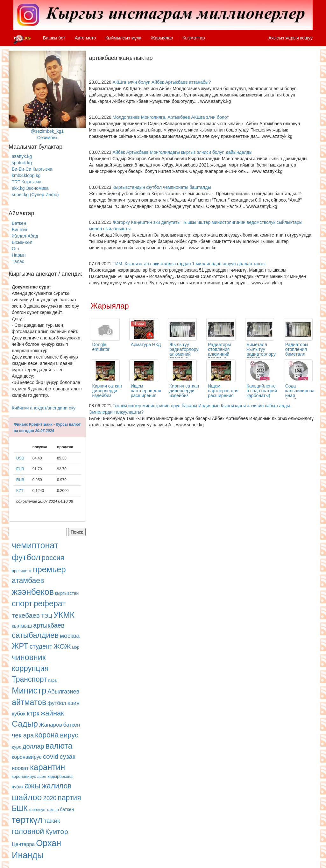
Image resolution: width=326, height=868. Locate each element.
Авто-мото (85, 38)
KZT (20, 491)
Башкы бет (54, 38)
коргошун (37, 810)
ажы (33, 786)
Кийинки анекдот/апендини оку (44, 408)
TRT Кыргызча (27, 182)
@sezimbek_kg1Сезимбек (47, 95)
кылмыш (22, 626)
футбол (26, 557)
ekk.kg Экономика (30, 188)
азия (74, 703)
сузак (67, 757)
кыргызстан (67, 593)
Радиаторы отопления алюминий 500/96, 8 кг (220, 352)
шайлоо (27, 797)
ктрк (33, 713)
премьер (49, 569)
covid (50, 756)
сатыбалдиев (35, 635)
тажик (52, 821)
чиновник (29, 657)
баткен (72, 725)
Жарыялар (162, 38)
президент (22, 571)
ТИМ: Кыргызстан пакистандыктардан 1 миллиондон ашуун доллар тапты (189, 264)
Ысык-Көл (22, 242)
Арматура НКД (146, 345)
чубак (18, 787)
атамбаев (28, 580)
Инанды (28, 855)
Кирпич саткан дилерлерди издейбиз (107, 391)
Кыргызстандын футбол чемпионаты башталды (162, 187)
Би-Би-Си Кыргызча (32, 169)
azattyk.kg (22, 156)
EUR (20, 469)
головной (28, 831)
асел (42, 776)
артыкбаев (49, 625)
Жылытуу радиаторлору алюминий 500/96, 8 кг (184, 352)
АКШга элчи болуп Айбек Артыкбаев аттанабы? (162, 82)
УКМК (64, 615)
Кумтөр (57, 832)
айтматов (29, 702)
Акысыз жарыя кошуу (291, 38)
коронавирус (27, 757)
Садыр (25, 724)
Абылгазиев (63, 692)
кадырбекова (60, 776)
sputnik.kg (22, 163)
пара (53, 680)
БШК (20, 808)
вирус (69, 735)
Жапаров (51, 725)
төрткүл (27, 820)
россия (53, 558)
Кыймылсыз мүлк (123, 38)
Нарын (19, 255)
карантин (47, 767)
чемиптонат (35, 545)
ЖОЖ (62, 646)
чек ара (23, 735)
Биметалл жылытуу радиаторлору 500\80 (261, 352)
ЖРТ (20, 646)
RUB (20, 480)
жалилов (57, 786)
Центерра (23, 844)
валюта (59, 746)
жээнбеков (33, 592)
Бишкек (19, 230)
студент (41, 646)
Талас (18, 261)
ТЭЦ (47, 616)
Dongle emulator (101, 347)
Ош (15, 249)
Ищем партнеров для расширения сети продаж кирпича (146, 395)
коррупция (30, 668)
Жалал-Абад (25, 236)
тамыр (53, 810)
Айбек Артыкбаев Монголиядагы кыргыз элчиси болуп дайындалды (182, 152)
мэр (76, 647)
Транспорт (29, 679)
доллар (33, 746)
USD (20, 458)
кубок (19, 714)
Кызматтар (194, 38)
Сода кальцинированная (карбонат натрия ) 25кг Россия (300, 398)
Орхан (49, 843)
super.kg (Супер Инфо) (35, 195)
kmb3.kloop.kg (26, 175)
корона (47, 735)
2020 (50, 798)
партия (69, 798)
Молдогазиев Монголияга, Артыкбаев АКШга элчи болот (170, 117)
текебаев (26, 615)
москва (70, 636)
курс (17, 747)
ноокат (20, 768)
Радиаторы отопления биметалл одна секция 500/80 (298, 354)
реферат (50, 603)
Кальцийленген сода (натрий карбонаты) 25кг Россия (262, 393)
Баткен (19, 223)
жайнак (52, 713)
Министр (29, 691)
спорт (22, 603)
